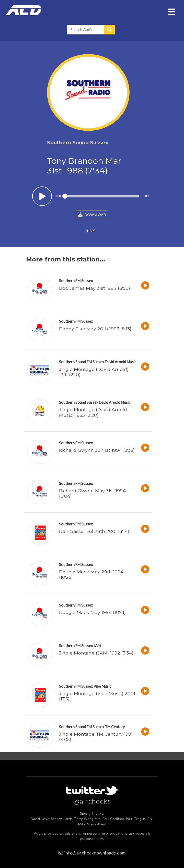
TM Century (115, 727)
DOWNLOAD (92, 215)
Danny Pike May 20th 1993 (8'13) (95, 329)
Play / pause (42, 196)
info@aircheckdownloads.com (95, 853)
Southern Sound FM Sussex (82, 362)
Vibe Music (102, 686)
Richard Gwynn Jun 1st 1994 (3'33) (97, 450)
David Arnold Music (120, 362)
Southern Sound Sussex (79, 402)
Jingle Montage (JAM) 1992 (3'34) (96, 653)
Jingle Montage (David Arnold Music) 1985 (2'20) (93, 412)
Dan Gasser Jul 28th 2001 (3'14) (94, 531)
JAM (97, 646)
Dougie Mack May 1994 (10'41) (92, 612)
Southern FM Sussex (76, 281)
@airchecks (92, 801)
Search (109, 30)
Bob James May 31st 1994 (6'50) (95, 288)
